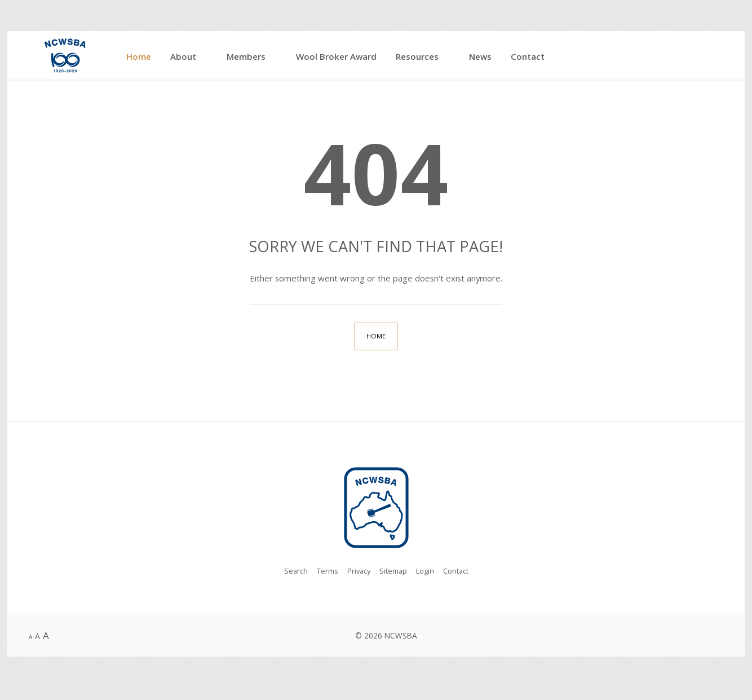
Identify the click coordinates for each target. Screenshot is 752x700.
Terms (324, 572)
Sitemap (393, 572)
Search (291, 572)
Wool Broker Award (336, 56)
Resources (417, 56)
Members (246, 56)
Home (139, 56)
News (480, 56)
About (183, 56)
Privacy (357, 572)
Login (427, 572)
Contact (528, 56)
